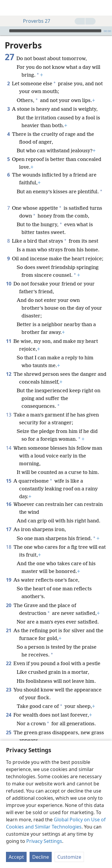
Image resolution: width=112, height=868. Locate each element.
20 (9, 605)
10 (9, 284)
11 (9, 341)
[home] (9, 8)
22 (9, 663)
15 (9, 481)
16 (9, 504)
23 (9, 690)
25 (9, 732)
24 (9, 715)
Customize (69, 857)
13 (9, 415)
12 (9, 374)
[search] (105, 8)
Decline (41, 857)
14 (9, 448)
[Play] (4, 31)
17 (9, 529)
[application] (56, 31)
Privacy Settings (44, 841)
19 (9, 580)
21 (9, 630)
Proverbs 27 (34, 21)
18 (9, 547)
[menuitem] (9, 8)
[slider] (55, 31)
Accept (16, 857)
